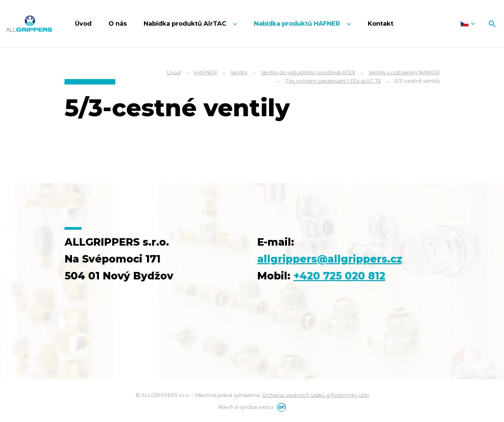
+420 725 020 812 (339, 276)
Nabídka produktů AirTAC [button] (186, 24)
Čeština (468, 24)
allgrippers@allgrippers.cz (330, 259)
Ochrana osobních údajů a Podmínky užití (315, 395)
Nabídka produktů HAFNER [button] (298, 24)
